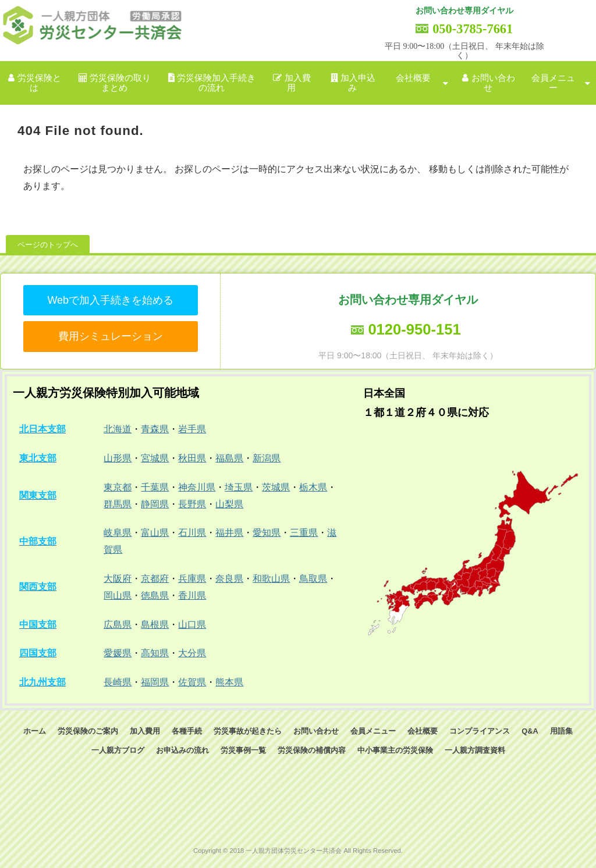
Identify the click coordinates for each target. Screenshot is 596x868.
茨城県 (276, 487)
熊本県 (229, 682)
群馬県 (118, 504)
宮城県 (155, 458)
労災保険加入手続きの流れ (216, 83)
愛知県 (267, 533)
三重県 (304, 533)
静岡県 (155, 504)
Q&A (530, 731)
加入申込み (358, 83)
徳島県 (155, 595)
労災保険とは (39, 83)
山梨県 (229, 504)
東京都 (118, 487)
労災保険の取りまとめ (120, 83)
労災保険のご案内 (88, 731)
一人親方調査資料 (475, 750)
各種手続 (187, 731)
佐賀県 (192, 682)
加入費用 (298, 83)
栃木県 (313, 487)
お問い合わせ (493, 83)
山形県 (118, 458)
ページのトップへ (48, 245)
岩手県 (192, 429)
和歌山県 (271, 579)
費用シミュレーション (111, 336)
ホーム (35, 731)
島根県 (155, 625)
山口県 (192, 625)
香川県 (192, 595)
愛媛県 (118, 653)
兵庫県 (192, 579)
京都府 (155, 579)
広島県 (118, 625)
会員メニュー (553, 83)
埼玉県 (239, 487)
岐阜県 (118, 533)
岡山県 (118, 595)
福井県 (229, 533)
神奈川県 (197, 487)
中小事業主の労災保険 (395, 750)
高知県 (155, 653)
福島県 (229, 458)
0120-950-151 (414, 329)
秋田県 (192, 458)
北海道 (118, 429)
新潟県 (267, 458)
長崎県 (118, 682)
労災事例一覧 (243, 750)
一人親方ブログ (118, 750)
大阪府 (118, 579)
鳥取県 (313, 579)
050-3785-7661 (473, 29)
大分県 (192, 653)
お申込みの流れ (182, 750)
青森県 (155, 429)
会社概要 (413, 78)
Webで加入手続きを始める (110, 300)
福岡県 (155, 682)
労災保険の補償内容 (312, 750)
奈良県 (229, 579)
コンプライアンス (480, 731)
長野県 (192, 504)
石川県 (192, 533)
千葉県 (155, 487)
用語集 (561, 731)
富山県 (155, 533)
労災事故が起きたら (248, 731)
